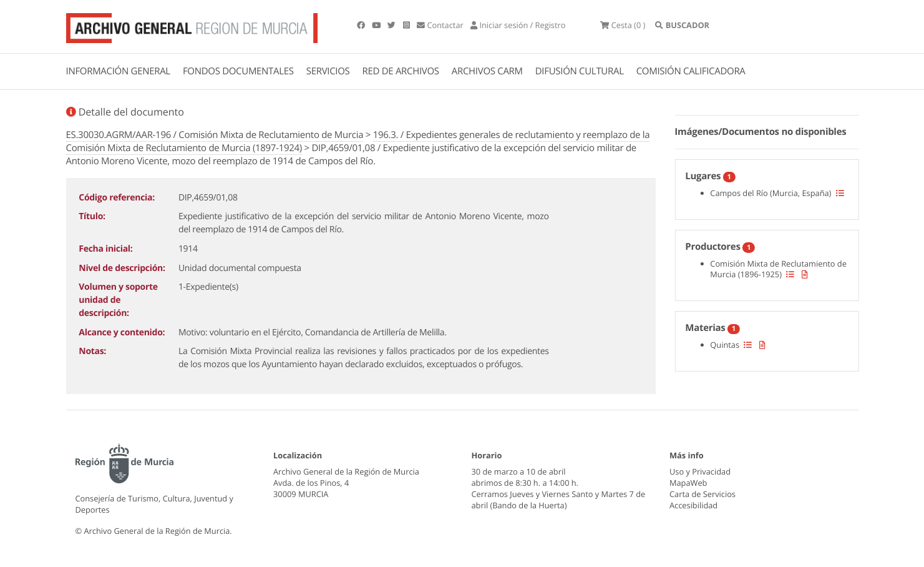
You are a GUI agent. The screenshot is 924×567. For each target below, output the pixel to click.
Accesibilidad (693, 505)
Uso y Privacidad (700, 471)
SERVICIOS (328, 71)
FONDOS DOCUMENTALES (238, 71)
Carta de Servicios (703, 494)
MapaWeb (688, 483)
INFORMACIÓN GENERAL (118, 71)
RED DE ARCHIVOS (401, 71)
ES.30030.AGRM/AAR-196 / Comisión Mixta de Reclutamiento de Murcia (215, 135)
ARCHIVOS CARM (487, 71)
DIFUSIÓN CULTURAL (580, 71)
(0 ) (623, 25)
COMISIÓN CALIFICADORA (691, 71)
